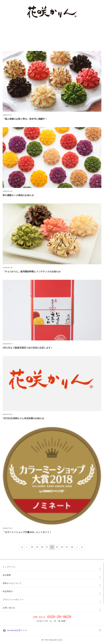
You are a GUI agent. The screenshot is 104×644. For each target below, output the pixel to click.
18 (32, 547)
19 (37, 547)
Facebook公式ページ (52, 630)
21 (47, 547)
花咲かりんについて (12, 583)
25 (67, 547)
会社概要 (7, 575)
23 (57, 547)
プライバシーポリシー (13, 600)
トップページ (9, 567)
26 (72, 547)
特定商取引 (8, 591)
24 (62, 547)
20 (42, 547)
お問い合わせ (9, 608)
